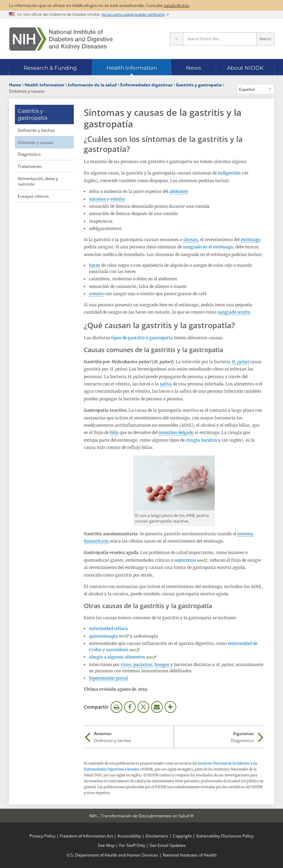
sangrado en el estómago (208, 247)
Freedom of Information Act (86, 836)
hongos (162, 665)
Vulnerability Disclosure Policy (225, 836)
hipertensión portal (108, 678)
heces (95, 265)
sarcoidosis (117, 650)
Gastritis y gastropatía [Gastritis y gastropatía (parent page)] (33, 114)
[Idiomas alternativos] (255, 89)
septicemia (185, 560)
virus (126, 665)
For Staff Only (132, 845)
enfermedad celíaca (108, 628)
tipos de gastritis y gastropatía (142, 338)
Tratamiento (30, 166)
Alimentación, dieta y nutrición (38, 181)
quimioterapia (103, 636)
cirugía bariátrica (203, 440)
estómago (251, 240)
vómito (117, 199)
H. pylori (240, 362)
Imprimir (116, 707)
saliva (166, 384)
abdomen (179, 191)
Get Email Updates (168, 845)
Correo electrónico (157, 707)
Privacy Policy (42, 836)
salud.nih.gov (176, 5)
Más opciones (170, 707)
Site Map (106, 845)
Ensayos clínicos (33, 196)
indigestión (229, 173)
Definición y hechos (36, 130)
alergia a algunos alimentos (117, 657)
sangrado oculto (234, 312)
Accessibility (129, 836)
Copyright (182, 836)
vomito (96, 294)
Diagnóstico (29, 154)
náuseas (97, 199)
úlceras (191, 240)
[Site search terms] (220, 39)
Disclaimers (157, 836)
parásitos (143, 665)
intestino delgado (176, 432)
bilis (114, 432)
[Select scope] (176, 39)
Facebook (130, 707)
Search (265, 39)
